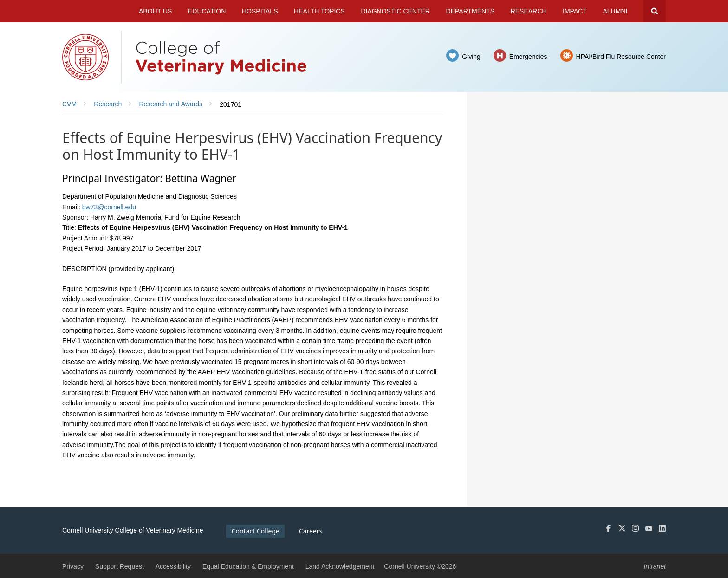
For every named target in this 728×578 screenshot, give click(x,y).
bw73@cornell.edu (109, 207)
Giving (471, 57)
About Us (155, 11)
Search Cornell (655, 11)
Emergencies (528, 57)
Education (207, 11)
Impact (575, 11)
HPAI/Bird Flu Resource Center (621, 57)
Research (529, 11)
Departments (471, 11)
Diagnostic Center (395, 11)
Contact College (256, 531)
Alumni (615, 11)
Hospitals (260, 11)
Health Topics (319, 11)
